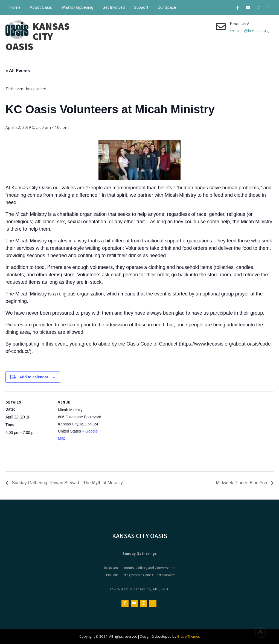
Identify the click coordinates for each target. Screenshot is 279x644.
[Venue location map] (139, 429)
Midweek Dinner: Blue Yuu (242, 483)
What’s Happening (77, 7)
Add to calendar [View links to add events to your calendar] (34, 377)
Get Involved (114, 7)
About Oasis (41, 7)
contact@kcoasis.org (249, 31)
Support (141, 7)
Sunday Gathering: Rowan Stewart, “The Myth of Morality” (67, 483)
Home (15, 7)
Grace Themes (188, 636)
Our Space (167, 7)
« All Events (18, 71)
